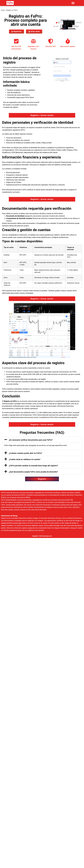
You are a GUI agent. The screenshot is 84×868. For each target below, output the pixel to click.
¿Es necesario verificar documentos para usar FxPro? (31, 440)
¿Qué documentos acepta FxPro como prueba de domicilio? (33, 472)
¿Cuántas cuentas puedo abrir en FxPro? (25, 453)
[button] (73, 3)
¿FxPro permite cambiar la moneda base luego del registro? (33, 466)
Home (3, 10)
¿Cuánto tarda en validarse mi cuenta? (25, 459)
